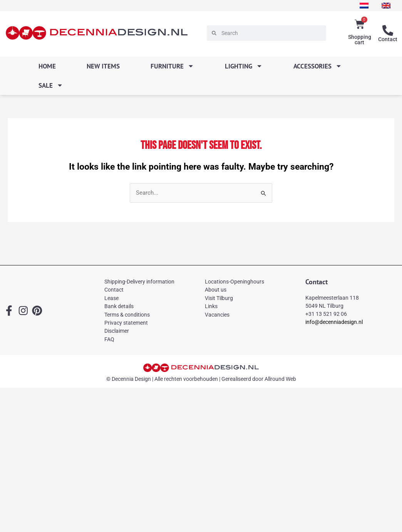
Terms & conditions (127, 315)
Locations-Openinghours (234, 282)
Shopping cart (360, 40)
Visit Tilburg (219, 298)
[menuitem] (364, 6)
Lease (111, 298)
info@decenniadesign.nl (334, 322)
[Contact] (388, 30)
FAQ (109, 339)
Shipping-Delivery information (139, 282)
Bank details (119, 306)
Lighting (244, 66)
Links (211, 306)
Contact (388, 39)
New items (103, 66)
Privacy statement (126, 323)
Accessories (318, 66)
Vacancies (217, 315)
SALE (51, 85)
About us (216, 290)
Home (47, 66)
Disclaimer (117, 331)
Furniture (172, 66)
